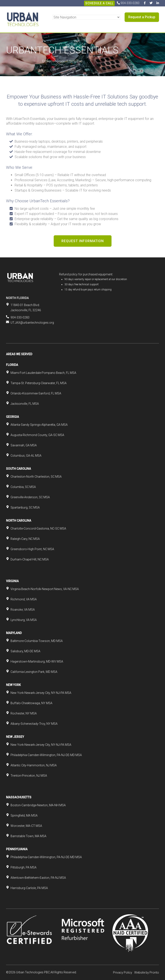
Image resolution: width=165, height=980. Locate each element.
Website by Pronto (147, 972)
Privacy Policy (123, 972)
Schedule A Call (99, 3)
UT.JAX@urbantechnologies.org (32, 323)
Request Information (83, 241)
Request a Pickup (142, 17)
